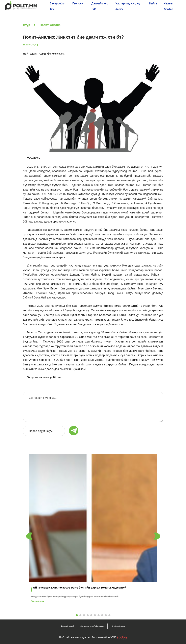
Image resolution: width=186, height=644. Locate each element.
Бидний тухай (68, 626)
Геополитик (80, 3)
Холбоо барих (118, 626)
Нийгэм (154, 3)
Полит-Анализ (50, 25)
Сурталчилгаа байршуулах (93, 626)
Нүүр (26, 25)
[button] (157, 536)
